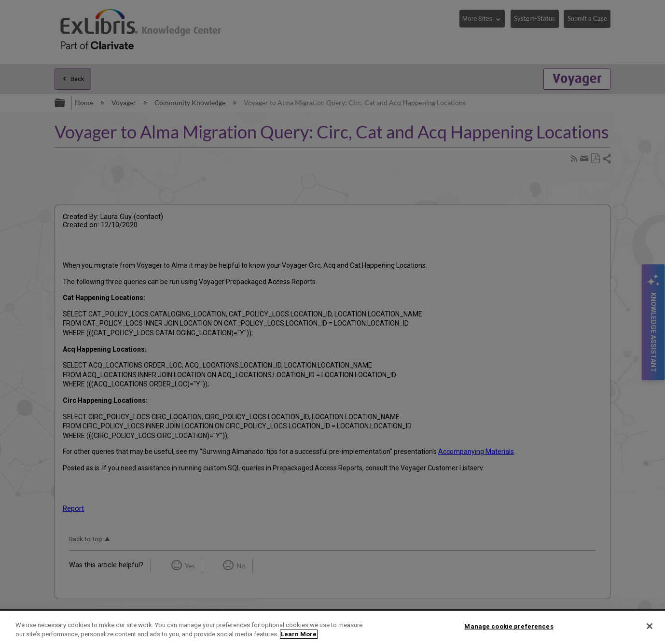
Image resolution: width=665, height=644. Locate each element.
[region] (332, 627)
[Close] (650, 626)
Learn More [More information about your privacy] (299, 634)
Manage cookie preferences (509, 626)
